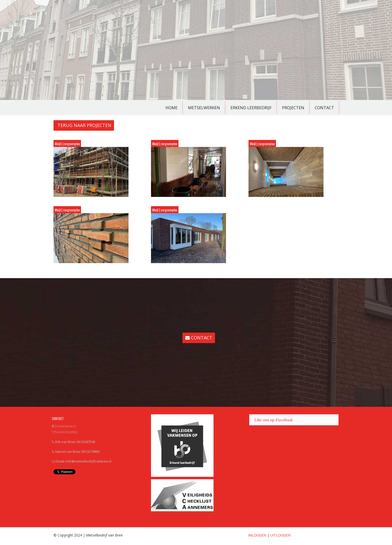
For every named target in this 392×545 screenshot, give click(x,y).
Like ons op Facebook (273, 420)
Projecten (293, 108)
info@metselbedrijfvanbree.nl (85, 461)
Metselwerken (204, 108)
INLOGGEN (257, 535)
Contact (324, 108)
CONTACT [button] (199, 338)
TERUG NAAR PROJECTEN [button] (84, 125)
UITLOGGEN (280, 535)
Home (171, 108)
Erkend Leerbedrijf (251, 108)
